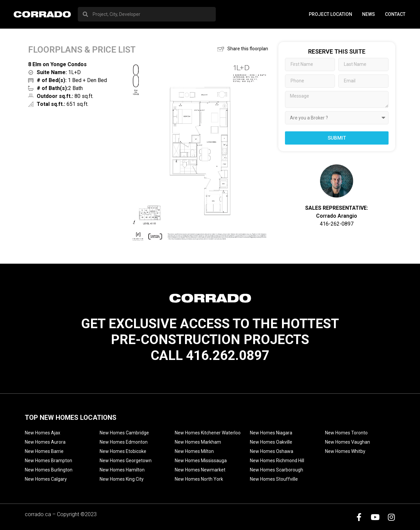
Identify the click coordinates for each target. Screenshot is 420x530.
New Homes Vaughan (348, 442)
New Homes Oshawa (272, 451)
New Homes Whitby (345, 451)
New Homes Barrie (44, 451)
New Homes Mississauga (201, 461)
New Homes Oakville (271, 442)
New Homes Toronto (346, 433)
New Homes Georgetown (126, 461)
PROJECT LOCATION (330, 14)
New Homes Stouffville (274, 479)
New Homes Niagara (271, 433)
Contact (395, 14)
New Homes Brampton (48, 461)
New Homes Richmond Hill (277, 461)
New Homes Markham (198, 442)
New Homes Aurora (45, 442)
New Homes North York (199, 479)
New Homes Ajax (43, 433)
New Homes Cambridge (124, 433)
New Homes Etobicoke (123, 451)
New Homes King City (122, 479)
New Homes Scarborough (277, 470)
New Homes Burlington (49, 470)
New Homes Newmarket (200, 470)
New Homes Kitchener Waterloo (208, 433)
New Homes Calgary (46, 479)
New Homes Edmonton (124, 442)
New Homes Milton (194, 451)
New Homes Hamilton (122, 470)
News (369, 14)
